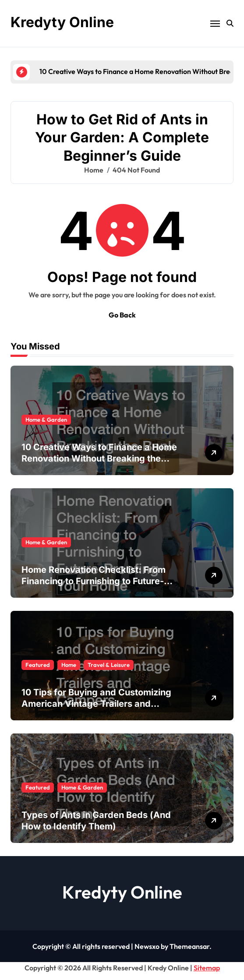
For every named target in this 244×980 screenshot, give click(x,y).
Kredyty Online (62, 22)
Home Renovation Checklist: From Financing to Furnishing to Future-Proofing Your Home (94, 581)
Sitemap (207, 968)
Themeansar (189, 946)
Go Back (122, 315)
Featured (38, 665)
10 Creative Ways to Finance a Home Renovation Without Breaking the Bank (99, 458)
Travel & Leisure (109, 665)
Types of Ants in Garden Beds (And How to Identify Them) (96, 821)
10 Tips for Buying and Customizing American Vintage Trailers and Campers (96, 704)
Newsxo (147, 946)
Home (69, 665)
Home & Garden (46, 419)
